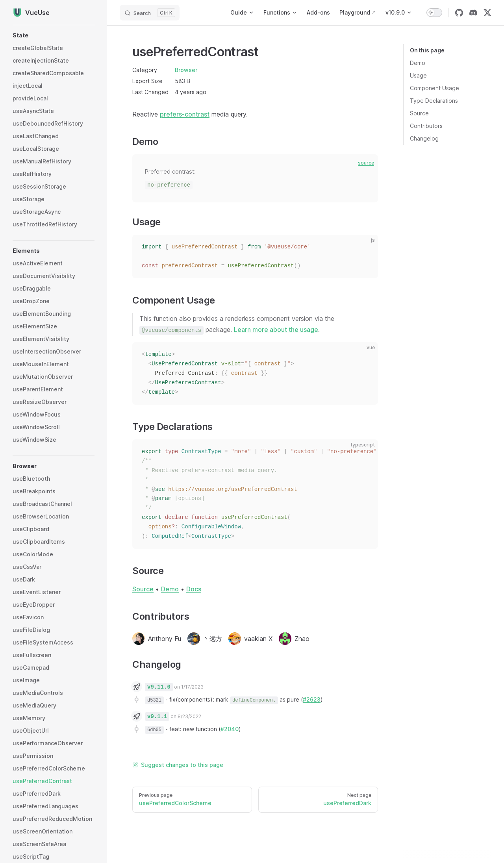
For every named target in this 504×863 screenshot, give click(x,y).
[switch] (434, 13)
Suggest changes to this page (178, 765)
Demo (418, 63)
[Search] (150, 13)
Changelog (424, 138)
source (366, 163)
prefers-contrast (185, 114)
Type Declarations (434, 101)
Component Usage (435, 88)
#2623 (312, 699)
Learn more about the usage (276, 330)
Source (419, 113)
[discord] (473, 13)
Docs (194, 589)
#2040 (230, 729)
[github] (459, 13)
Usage (418, 75)
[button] (54, 35)
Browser (186, 70)
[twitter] (487, 13)
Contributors (426, 126)
